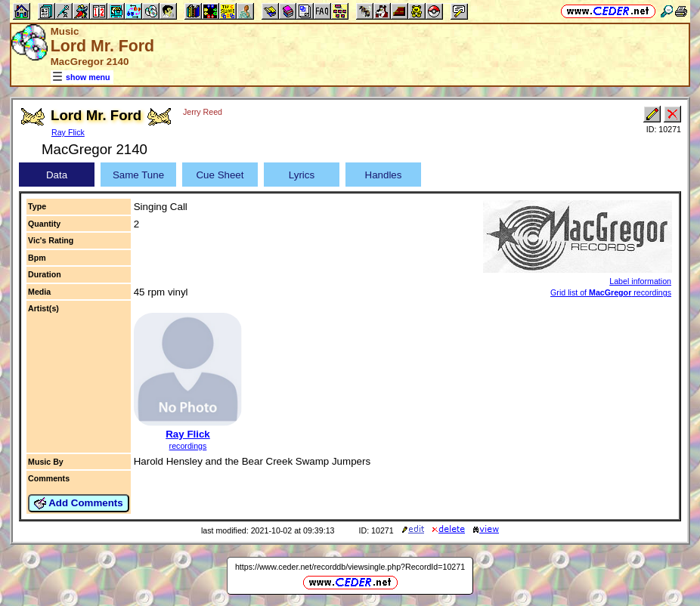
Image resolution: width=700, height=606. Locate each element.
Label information (640, 281)
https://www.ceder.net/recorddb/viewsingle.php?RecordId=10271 (350, 567)
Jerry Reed (203, 112)
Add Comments (79, 503)
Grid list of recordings (611, 292)
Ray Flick (68, 132)
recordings (188, 446)
